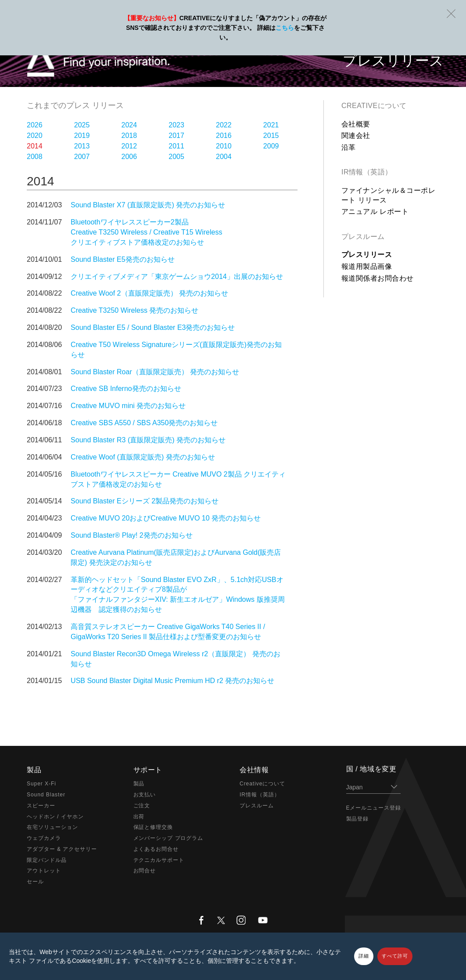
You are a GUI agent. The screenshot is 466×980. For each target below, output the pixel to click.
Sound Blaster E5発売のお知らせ (123, 259)
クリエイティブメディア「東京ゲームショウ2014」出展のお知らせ (177, 277)
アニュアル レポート (375, 212)
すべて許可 (395, 956)
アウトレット (44, 871)
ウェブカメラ (44, 838)
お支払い (145, 795)
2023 (176, 125)
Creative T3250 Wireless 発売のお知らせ (134, 310)
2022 (224, 125)
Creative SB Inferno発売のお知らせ (126, 389)
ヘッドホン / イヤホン (55, 817)
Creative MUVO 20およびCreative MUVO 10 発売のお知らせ (166, 518)
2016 (224, 136)
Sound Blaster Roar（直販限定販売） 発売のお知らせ (155, 372)
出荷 (139, 817)
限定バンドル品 (47, 860)
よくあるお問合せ (156, 849)
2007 (82, 157)
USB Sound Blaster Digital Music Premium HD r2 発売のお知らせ (172, 681)
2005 (176, 157)
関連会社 (356, 136)
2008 (35, 157)
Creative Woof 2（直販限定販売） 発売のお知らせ (149, 293)
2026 (35, 125)
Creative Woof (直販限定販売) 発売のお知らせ (143, 457)
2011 (176, 146)
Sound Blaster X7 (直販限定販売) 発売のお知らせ (148, 205)
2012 (129, 146)
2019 (82, 136)
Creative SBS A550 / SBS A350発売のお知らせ (144, 423)
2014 (35, 146)
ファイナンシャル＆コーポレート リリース (388, 195)
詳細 (364, 956)
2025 (82, 125)
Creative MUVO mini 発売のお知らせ (128, 406)
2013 (82, 146)
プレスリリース (367, 255)
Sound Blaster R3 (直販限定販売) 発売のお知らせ (148, 440)
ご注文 (142, 806)
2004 (224, 157)
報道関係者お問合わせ (378, 278)
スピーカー (41, 806)
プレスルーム (363, 237)
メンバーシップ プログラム (168, 838)
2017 (176, 136)
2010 (224, 146)
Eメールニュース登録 (374, 808)
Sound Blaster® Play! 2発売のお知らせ (132, 535)
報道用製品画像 (367, 266)
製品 (139, 784)
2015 (271, 136)
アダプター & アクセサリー (62, 849)
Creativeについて (374, 106)
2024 (129, 125)
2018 (129, 136)
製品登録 (358, 819)
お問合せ (145, 871)
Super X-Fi (41, 784)
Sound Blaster (46, 795)
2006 (129, 157)
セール (35, 882)
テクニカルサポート (159, 860)
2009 (271, 146)
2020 (35, 136)
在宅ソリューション (52, 827)
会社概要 (356, 124)
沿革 (349, 147)
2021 (271, 125)
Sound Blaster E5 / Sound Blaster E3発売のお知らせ (153, 327)
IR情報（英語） (367, 172)
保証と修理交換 (153, 827)
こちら (285, 28)
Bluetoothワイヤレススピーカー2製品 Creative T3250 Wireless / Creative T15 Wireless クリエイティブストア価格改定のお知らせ (146, 232)
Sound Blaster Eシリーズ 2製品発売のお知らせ (145, 501)
